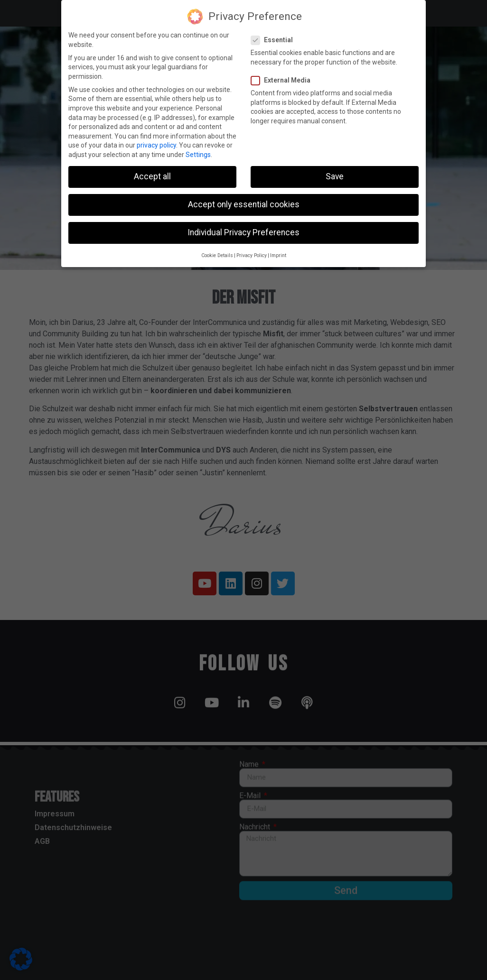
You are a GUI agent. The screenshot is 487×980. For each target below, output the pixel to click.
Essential (275, 39)
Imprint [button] (278, 254)
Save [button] (335, 176)
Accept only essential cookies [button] (244, 203)
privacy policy (156, 144)
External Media (284, 79)
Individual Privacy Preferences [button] (243, 231)
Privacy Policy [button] (252, 254)
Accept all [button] (152, 176)
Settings (198, 154)
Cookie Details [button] (217, 254)
